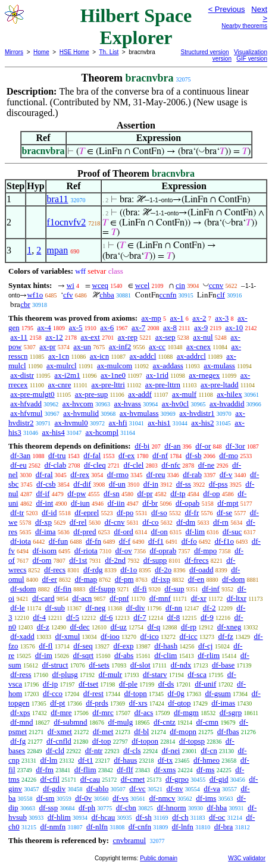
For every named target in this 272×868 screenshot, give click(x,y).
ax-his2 (202, 423)
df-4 (39, 617)
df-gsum (218, 693)
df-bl (141, 731)
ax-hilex (229, 394)
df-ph (87, 808)
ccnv (216, 285)
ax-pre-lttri (108, 385)
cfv (68, 295)
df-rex (80, 474)
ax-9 (201, 328)
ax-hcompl (102, 432)
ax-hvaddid (227, 404)
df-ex (126, 455)
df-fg (18, 741)
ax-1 (177, 318)
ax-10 (235, 328)
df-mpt (228, 503)
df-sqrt (84, 655)
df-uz (118, 627)
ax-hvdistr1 (197, 413)
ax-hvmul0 (71, 423)
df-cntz (165, 722)
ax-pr (47, 347)
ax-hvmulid (81, 413)
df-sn (112, 493)
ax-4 (44, 328)
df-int (44, 503)
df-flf (125, 770)
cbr (25, 304)
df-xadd (22, 636)
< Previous (227, 9)
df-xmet (60, 731)
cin (180, 285)
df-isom (45, 551)
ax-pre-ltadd (220, 385)
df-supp (155, 560)
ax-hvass (127, 404)
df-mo (229, 455)
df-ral (44, 474)
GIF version (252, 59)
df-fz (225, 636)
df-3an (20, 455)
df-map (86, 579)
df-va (212, 789)
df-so (159, 513)
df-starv (155, 674)
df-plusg (65, 674)
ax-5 (75, 328)
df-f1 (156, 541)
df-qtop (179, 703)
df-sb (194, 455)
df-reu (156, 474)
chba (107, 295)
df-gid (219, 779)
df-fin (62, 589)
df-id (49, 513)
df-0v (83, 798)
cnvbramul (129, 840)
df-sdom (23, 589)
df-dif (82, 484)
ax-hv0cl (175, 404)
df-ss (184, 484)
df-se (224, 513)
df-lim (196, 532)
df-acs (143, 712)
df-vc (137, 789)
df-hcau (104, 817)
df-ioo (110, 636)
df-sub (55, 608)
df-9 (207, 617)
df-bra (224, 827)
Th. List (109, 52)
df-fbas (228, 731)
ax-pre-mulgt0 (32, 394)
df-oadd (201, 570)
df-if (43, 493)
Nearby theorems (244, 26)
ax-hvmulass (139, 413)
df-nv (174, 789)
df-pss (218, 484)
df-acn (82, 598)
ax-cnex (198, 347)
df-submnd (70, 722)
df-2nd (115, 560)
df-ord (124, 532)
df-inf (211, 589)
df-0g (176, 693)
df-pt (57, 703)
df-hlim (59, 817)
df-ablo (98, 789)
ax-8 (170, 328)
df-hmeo (207, 760)
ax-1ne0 (113, 375)
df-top (102, 741)
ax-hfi (118, 423)
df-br (150, 503)
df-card (43, 598)
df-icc (188, 636)
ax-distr (22, 375)
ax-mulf (184, 394)
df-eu (18, 465)
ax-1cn (59, 356)
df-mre (61, 712)
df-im (44, 655)
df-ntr (94, 751)
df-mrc (103, 712)
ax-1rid (157, 375)
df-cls (132, 751)
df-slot (140, 665)
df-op (211, 493)
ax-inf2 (120, 347)
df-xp (43, 522)
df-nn (174, 608)
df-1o (129, 570)
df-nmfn (53, 827)
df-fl (46, 646)
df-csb (46, 484)
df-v (226, 474)
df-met (103, 731)
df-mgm (186, 712)
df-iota (21, 541)
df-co (150, 522)
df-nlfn (97, 827)
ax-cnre (59, 385)
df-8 (174, 617)
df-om (42, 560)
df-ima (46, 532)
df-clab (55, 465)
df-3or (235, 446)
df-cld (55, 751)
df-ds (166, 684)
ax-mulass (219, 366)
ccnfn (168, 295)
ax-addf (140, 394)
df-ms (205, 770)
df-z (43, 627)
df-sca (197, 674)
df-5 (73, 617)
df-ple (128, 684)
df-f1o (224, 541)
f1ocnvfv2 (67, 222)
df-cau (90, 779)
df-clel (134, 465)
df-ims (206, 798)
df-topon (145, 741)
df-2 (210, 608)
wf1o (35, 295)
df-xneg (229, 627)
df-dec (79, 627)
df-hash (166, 646)
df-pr (145, 493)
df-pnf (119, 598)
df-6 (107, 617)
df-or (203, 446)
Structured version (205, 52)
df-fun (59, 541)
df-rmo (118, 474)
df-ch (180, 817)
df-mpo (205, 551)
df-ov (124, 551)
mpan (58, 250)
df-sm (45, 798)
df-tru (57, 455)
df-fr (192, 513)
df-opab (187, 503)
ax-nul (203, 337)
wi (71, 285)
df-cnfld (59, 741)
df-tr (17, 513)
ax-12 (54, 337)
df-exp (123, 646)
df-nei (171, 751)
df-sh (144, 817)
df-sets (99, 665)
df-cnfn (140, 827)
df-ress (21, 674)
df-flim (85, 770)
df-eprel (87, 513)
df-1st (78, 560)
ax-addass (168, 366)
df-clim (165, 655)
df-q (154, 627)
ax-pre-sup (92, 394)
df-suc (232, 532)
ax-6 (107, 328)
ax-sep (165, 337)
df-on (160, 532)
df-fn (93, 541)
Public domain (159, 858)
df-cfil (50, 779)
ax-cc (157, 347)
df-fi (140, 589)
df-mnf (160, 598)
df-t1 (85, 760)
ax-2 (199, 318)
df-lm (49, 760)
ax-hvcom (78, 404)
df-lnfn (183, 827)
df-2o (163, 570)
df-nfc (171, 465)
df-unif (205, 684)
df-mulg (120, 722)
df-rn (221, 522)
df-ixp (161, 579)
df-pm (124, 579)
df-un (117, 484)
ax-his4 (53, 432)
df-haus (125, 760)
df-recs (55, 570)
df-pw (76, 493)
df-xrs (138, 703)
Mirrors (14, 52)
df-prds (97, 703)
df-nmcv (162, 798)
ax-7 (138, 328)
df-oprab (163, 551)
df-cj (206, 646)
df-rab (192, 474)
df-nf (160, 455)
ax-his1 (159, 423)
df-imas (223, 703)
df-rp (189, 627)
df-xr (199, 598)
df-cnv (114, 522)
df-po (125, 513)
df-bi (142, 446)
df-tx (165, 760)
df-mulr (110, 674)
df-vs (121, 798)
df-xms (165, 770)
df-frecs (196, 560)
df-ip (50, 684)
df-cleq (95, 465)
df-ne (206, 465)
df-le (18, 608)
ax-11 (19, 337)
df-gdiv (54, 789)
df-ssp (48, 808)
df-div (136, 608)
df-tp (178, 493)
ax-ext (90, 337)
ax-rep (128, 337)
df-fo (189, 541)
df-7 (140, 617)
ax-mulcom (115, 366)
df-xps (20, 712)
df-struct (55, 665)
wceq (100, 285)
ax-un (82, 347)
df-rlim (209, 655)
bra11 (58, 199)
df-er (49, 579)
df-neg (95, 608)
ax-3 (222, 318)
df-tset (88, 684)
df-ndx (181, 665)
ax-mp (151, 318)
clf (221, 295)
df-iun (80, 503)
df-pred (85, 532)
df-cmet (133, 779)
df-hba (217, 808)
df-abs (124, 655)
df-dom (233, 579)
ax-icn (99, 356)
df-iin (116, 503)
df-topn (136, 693)
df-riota (86, 551)
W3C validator (247, 858)
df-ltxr (237, 598)
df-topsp (192, 741)
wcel (143, 285)
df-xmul (67, 636)
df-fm (45, 770)
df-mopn (183, 731)
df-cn (209, 751)
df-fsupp (102, 589)
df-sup (174, 589)
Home (41, 52)
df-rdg (93, 570)
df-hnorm (172, 808)
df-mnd (21, 722)
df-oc (217, 817)
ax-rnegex (204, 375)
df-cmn (208, 722)
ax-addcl (143, 356)
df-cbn (126, 808)
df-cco (53, 693)
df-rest (93, 693)
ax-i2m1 (67, 375)
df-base (223, 665)
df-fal (92, 455)
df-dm (186, 522)
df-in (151, 484)
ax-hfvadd (26, 404)
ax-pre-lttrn (163, 385)
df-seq (83, 646)
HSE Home (74, 52)
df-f (125, 541)
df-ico (150, 636)
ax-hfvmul (26, 413)
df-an (172, 446)
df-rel (78, 522)
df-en (196, 579)
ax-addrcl (191, 356)
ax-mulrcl (62, 366)
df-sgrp (231, 712)
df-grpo (177, 779)
